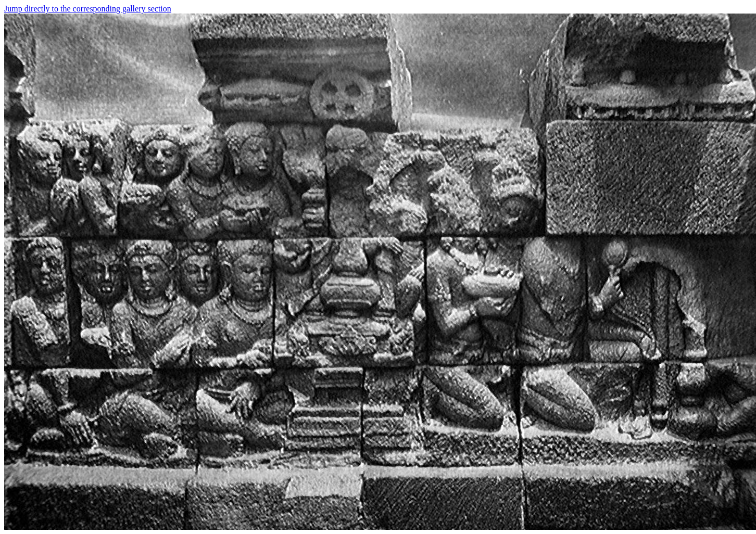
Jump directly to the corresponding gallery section (88, 9)
